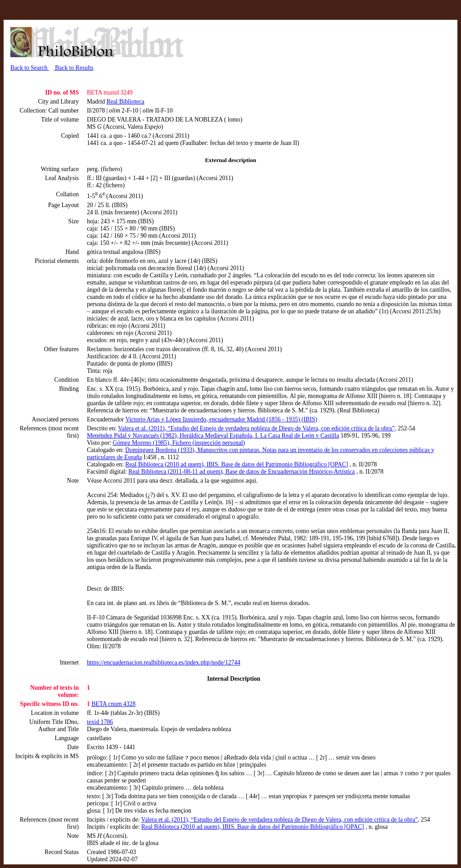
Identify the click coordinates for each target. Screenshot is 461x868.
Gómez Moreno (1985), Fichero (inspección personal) (179, 443)
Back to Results (74, 68)
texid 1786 (100, 722)
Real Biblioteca (125, 102)
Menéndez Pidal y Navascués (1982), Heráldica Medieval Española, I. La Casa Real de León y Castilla (213, 436)
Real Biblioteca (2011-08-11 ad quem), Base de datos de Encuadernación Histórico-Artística (242, 472)
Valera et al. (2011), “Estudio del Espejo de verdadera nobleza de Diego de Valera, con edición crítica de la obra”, (257, 428)
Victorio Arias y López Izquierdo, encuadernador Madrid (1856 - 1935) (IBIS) (221, 419)
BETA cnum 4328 (113, 704)
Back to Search (30, 68)
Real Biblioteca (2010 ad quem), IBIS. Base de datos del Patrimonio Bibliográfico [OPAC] (237, 464)
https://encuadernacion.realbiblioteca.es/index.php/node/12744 (164, 662)
